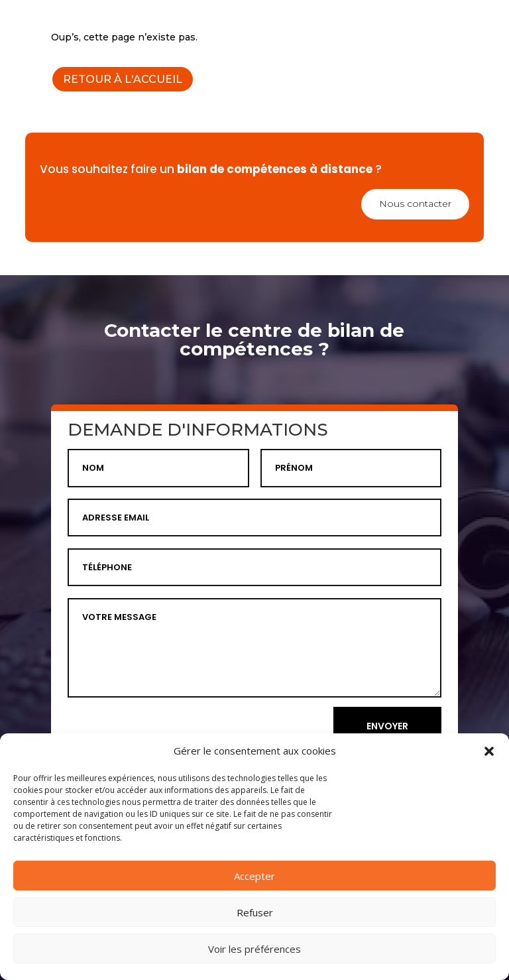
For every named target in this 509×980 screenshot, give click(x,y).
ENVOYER (387, 726)
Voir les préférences (254, 949)
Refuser (255, 912)
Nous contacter (415, 204)
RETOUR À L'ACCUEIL (123, 79)
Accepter (254, 876)
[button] (489, 751)
